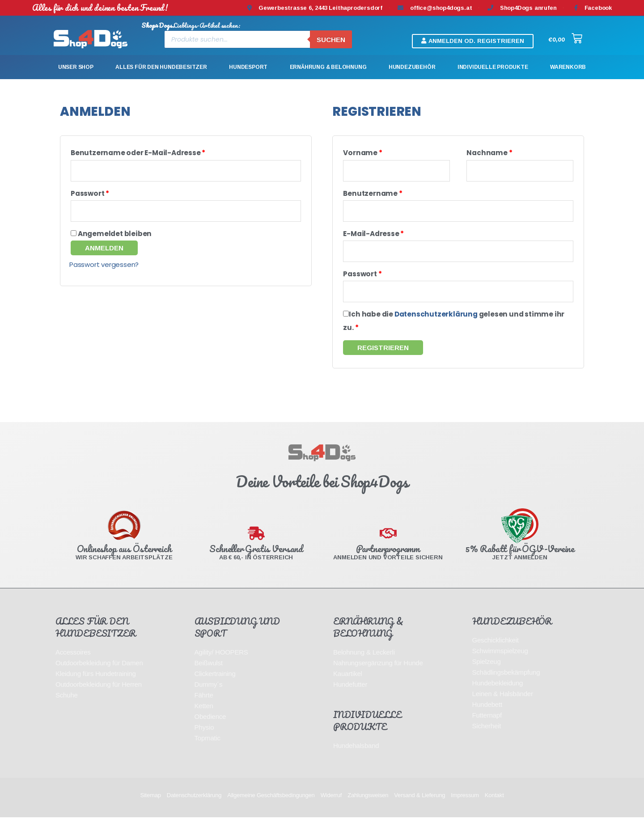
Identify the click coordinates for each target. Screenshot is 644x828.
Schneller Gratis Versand (256, 559)
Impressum (465, 806)
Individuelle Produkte (493, 67)
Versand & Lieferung (419, 806)
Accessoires (73, 663)
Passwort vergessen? (104, 270)
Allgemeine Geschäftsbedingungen (271, 806)
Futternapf (487, 726)
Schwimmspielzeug (500, 661)
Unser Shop (76, 67)
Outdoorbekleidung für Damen (99, 674)
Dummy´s (209, 695)
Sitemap (150, 806)
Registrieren (383, 358)
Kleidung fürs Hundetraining (96, 684)
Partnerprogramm (388, 559)
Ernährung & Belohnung (328, 67)
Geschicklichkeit (496, 651)
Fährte (204, 706)
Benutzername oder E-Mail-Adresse (138, 153)
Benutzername (373, 196)
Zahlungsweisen (368, 806)
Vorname (362, 153)
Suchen (331, 40)
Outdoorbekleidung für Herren (99, 695)
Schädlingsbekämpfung (506, 683)
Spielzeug (487, 672)
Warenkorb (568, 67)
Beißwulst (209, 674)
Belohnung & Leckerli (364, 663)
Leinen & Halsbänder (503, 704)
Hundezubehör (412, 67)
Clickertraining (215, 684)
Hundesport (248, 67)
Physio (204, 738)
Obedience (210, 727)
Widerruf (331, 806)
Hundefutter (350, 695)
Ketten (204, 716)
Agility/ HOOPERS (221, 663)
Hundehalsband (356, 756)
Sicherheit (487, 737)
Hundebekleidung (498, 694)
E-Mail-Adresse (373, 239)
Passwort (90, 196)
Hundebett (487, 715)
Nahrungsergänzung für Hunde (378, 674)
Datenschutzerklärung (436, 325)
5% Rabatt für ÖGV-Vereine (520, 559)
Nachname (489, 153)
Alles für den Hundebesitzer (161, 67)
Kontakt (494, 806)
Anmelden (104, 253)
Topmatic (208, 749)
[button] (473, 41)
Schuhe (67, 706)
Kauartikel (348, 684)
